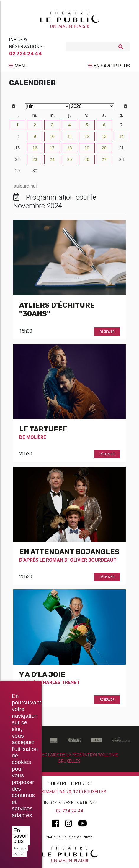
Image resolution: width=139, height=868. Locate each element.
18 (69, 148)
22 (17, 159)
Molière (36, 437)
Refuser (19, 854)
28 (122, 159)
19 (87, 148)
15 (17, 148)
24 (52, 159)
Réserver (107, 332)
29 (17, 171)
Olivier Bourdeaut (93, 560)
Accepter (20, 848)
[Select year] (92, 106)
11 (69, 136)
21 (122, 148)
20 (104, 148)
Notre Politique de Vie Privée (70, 837)
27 (104, 159)
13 (104, 136)
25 (69, 159)
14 (122, 136)
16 (35, 148)
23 (35, 159)
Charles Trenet (60, 682)
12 (87, 136)
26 (87, 159)
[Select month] (47, 106)
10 (52, 136)
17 (52, 148)
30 (35, 171)
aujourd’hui (25, 186)
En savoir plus (21, 836)
